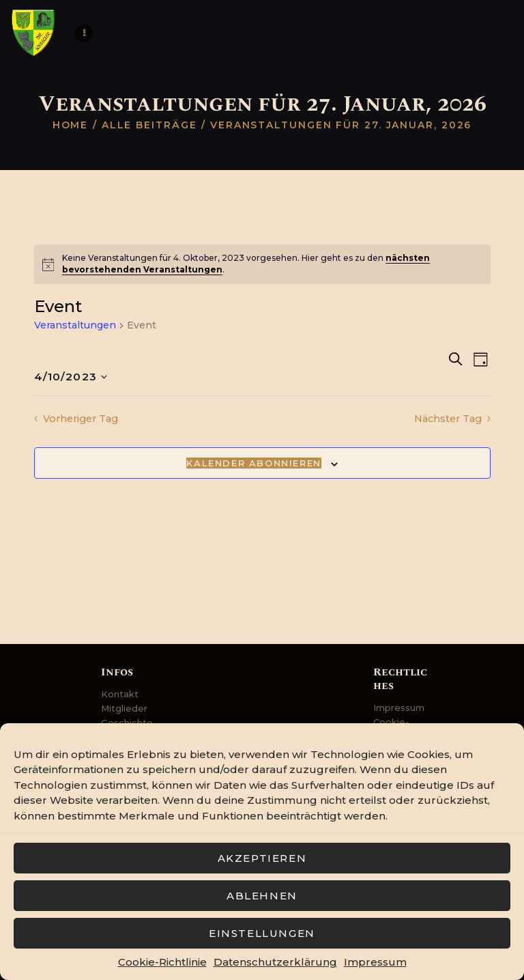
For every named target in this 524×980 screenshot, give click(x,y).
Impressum (375, 962)
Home (71, 125)
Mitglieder (124, 708)
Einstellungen (262, 933)
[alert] (262, 264)
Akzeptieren (262, 858)
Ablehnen (262, 896)
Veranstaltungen (75, 325)
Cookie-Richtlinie (162, 962)
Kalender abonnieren (253, 464)
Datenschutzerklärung (275, 962)
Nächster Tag (450, 419)
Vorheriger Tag (79, 419)
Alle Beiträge (149, 125)
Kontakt (120, 694)
